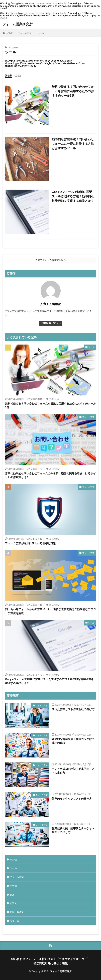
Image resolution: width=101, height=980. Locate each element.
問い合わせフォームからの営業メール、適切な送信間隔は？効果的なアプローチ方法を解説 (50, 611)
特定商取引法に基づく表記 (51, 963)
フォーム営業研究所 (18, 24)
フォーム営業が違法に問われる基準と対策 (30, 543)
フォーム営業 (25, 33)
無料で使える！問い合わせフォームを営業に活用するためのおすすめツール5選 (73, 91)
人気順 (17, 75)
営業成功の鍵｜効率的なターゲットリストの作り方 (73, 830)
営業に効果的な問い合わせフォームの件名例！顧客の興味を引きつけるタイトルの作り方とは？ (50, 475)
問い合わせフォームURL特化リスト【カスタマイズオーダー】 (50, 959)
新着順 (9, 75)
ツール (40, 33)
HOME (9, 33)
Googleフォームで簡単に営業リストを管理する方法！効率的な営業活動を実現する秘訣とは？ (73, 196)
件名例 (13, 886)
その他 (13, 859)
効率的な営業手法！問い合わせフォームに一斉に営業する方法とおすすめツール (73, 144)
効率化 (13, 903)
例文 (12, 895)
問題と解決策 (17, 912)
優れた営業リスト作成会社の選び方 (73, 709)
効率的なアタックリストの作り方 (72, 799)
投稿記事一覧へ (50, 323)
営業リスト (16, 921)
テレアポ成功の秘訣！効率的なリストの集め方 (73, 771)
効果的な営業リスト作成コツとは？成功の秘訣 (73, 741)
